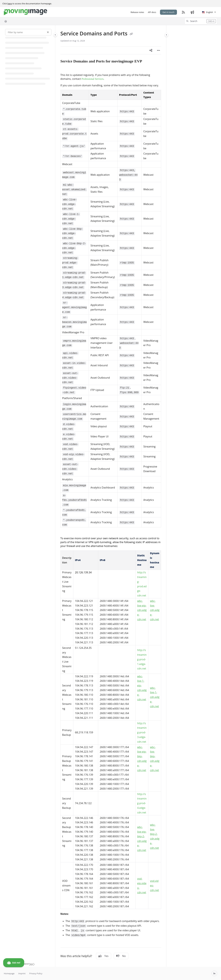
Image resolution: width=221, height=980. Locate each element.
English (208, 12)
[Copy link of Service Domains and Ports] (131, 34)
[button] (201, 21)
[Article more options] (159, 50)
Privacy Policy (36, 973)
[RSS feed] (183, 12)
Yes (104, 956)
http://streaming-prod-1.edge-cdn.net (142, 659)
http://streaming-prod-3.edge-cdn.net (142, 732)
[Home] (6, 21)
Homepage (9, 973)
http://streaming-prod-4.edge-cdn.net (142, 803)
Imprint (22, 973)
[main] (111, 496)
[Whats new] (192, 12)
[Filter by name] (28, 32)
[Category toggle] (55, 35)
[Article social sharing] (151, 50)
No (121, 956)
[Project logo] (25, 12)
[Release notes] (137, 12)
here (10, 4)
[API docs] (152, 12)
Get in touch (168, 12)
